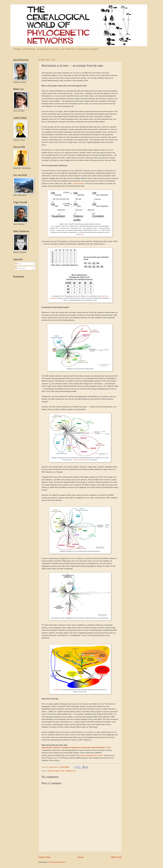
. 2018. (76, 748)
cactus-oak (58, 690)
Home (80, 857)
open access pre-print (80, 460)
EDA (63, 771)
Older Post (116, 857)
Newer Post (44, 857)
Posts (18, 264)
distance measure (54, 771)
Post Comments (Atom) (57, 862)
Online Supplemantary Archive (92, 755)
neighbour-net (70, 771)
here (81, 234)
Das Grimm (54, 767)
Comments (20, 268)
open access (79, 184)
